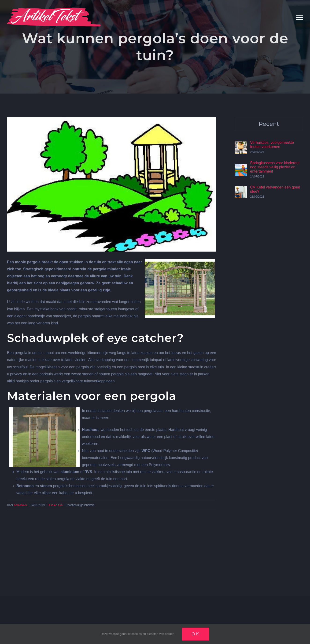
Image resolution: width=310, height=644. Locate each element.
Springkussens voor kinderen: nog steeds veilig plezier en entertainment (275, 167)
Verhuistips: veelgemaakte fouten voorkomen (272, 145)
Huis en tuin (55, 505)
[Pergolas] (112, 184)
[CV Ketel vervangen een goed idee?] (241, 190)
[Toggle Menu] (299, 18)
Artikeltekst (21, 505)
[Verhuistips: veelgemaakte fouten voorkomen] (241, 145)
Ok (196, 634)
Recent (269, 124)
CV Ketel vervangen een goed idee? (275, 189)
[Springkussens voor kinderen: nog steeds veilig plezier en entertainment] (241, 167)
